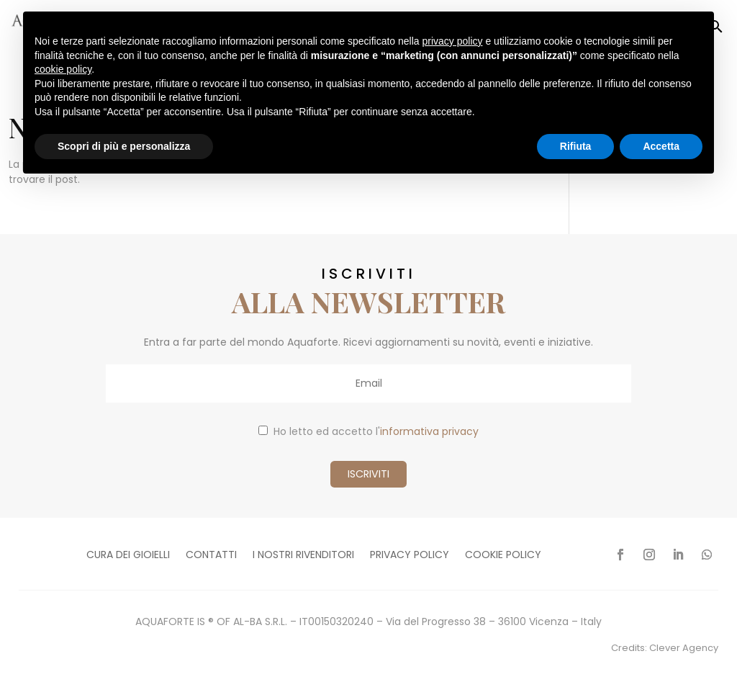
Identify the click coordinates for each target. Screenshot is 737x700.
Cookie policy (503, 556)
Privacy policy (410, 556)
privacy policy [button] (453, 41)
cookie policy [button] (63, 69)
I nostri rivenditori (303, 556)
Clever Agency (684, 648)
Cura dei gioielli (128, 556)
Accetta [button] (661, 146)
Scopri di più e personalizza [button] (124, 146)
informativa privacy (429, 431)
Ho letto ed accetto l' (368, 431)
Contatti (211, 556)
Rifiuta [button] (576, 146)
